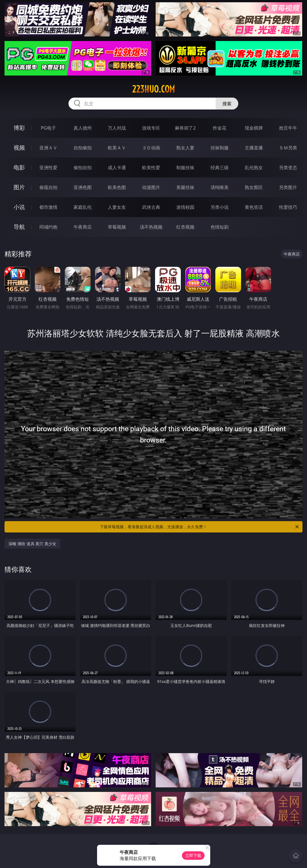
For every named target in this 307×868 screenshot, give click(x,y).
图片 (19, 187)
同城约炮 (48, 227)
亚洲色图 (83, 187)
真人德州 (83, 128)
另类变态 (288, 167)
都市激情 (48, 207)
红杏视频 (185, 227)
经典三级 (220, 167)
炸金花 (220, 128)
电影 (19, 167)
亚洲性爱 (48, 167)
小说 (19, 207)
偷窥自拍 (48, 187)
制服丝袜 (185, 167)
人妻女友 (117, 207)
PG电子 (48, 128)
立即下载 (193, 855)
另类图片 (288, 187)
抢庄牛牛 (288, 128)
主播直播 (254, 148)
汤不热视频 (151, 227)
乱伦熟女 (254, 167)
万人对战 (117, 128)
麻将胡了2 (185, 128)
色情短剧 (220, 227)
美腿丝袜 (185, 187)
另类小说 (220, 207)
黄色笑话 (254, 207)
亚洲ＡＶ (48, 148)
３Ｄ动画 (151, 148)
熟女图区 (254, 187)
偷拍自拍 (83, 167)
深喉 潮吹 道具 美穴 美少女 (32, 544)
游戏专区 (151, 128)
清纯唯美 (220, 187)
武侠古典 (151, 207)
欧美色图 (117, 187)
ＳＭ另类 (288, 148)
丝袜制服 (220, 148)
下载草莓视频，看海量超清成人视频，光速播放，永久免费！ (200, 527)
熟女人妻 (185, 148)
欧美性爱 (151, 167)
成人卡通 (117, 167)
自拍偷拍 (83, 148)
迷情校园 (185, 207)
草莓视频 (117, 227)
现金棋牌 (254, 128)
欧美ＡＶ (117, 148)
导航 (19, 227)
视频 (19, 148)
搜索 (227, 104)
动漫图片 (151, 187)
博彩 (19, 128)
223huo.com (153, 89)
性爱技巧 (288, 207)
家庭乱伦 (83, 207)
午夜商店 (83, 227)
